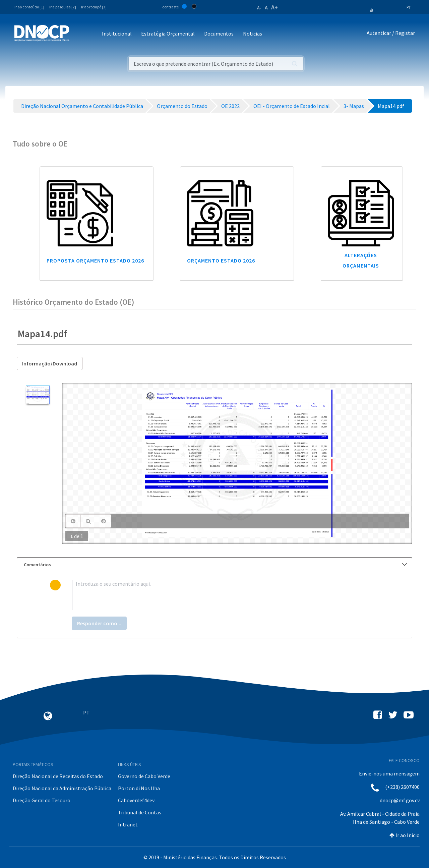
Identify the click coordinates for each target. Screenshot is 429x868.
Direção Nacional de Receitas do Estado (58, 776)
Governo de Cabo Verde (144, 776)
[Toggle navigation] (78, 34)
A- (259, 8)
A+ (274, 7)
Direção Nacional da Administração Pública (62, 788)
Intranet (128, 824)
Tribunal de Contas (140, 812)
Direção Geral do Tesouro (42, 800)
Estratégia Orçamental (168, 34)
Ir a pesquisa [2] (63, 7)
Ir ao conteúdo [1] (29, 7)
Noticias (253, 34)
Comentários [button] (215, 565)
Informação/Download (50, 363)
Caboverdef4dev (136, 800)
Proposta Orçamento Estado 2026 (95, 261)
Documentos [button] (219, 34)
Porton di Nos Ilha (139, 788)
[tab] (214, 565)
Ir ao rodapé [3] (94, 7)
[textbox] (225, 595)
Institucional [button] (117, 34)
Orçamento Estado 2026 (221, 261)
